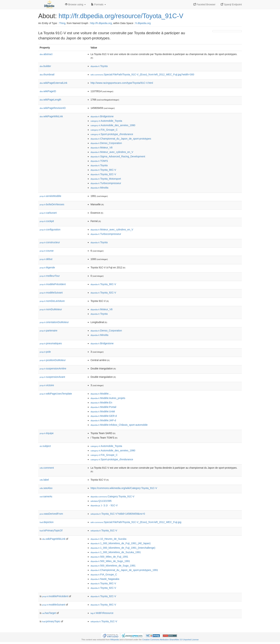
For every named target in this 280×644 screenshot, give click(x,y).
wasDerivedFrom (51, 514)
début (46, 259)
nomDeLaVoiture (52, 301)
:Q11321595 (101, 501)
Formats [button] (98, 4)
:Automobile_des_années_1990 (113, 125)
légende (47, 267)
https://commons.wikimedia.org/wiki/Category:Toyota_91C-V (124, 488)
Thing (62, 23)
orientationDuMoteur (54, 322)
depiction (47, 522)
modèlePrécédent (53, 284)
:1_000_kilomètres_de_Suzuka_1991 (116, 552)
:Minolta (99, 188)
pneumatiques (51, 343)
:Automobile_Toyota (106, 121)
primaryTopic (51, 621)
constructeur (50, 242)
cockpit (47, 221)
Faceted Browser (204, 4)
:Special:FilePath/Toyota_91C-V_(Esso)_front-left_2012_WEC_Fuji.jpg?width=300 (142, 74)
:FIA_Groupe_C (104, 130)
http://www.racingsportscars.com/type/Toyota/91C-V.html (122, 83)
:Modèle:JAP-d (103, 420)
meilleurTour (50, 276)
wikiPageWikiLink (51, 116)
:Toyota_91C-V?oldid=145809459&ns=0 (118, 514)
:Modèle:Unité (103, 411)
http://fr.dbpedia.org (101, 23)
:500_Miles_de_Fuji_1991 (109, 557)
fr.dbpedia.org (143, 23)
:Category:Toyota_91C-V (112, 496)
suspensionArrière (53, 369)
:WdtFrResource (102, 613)
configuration (50, 230)
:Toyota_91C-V (104, 530)
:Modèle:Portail (103, 407)
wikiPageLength (50, 100)
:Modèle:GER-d (104, 416)
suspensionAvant (52, 377)
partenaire (48, 331)
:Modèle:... (101, 394)
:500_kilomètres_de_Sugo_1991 (113, 566)
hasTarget (49, 613)
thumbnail (47, 74)
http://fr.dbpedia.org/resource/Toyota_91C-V (121, 16)
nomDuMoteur (51, 309)
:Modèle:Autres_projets (108, 398)
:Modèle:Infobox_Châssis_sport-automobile (119, 425)
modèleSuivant (51, 293)
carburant (48, 213)
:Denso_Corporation (106, 143)
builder (45, 66)
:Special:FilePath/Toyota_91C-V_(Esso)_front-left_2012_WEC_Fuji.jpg (136, 522)
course (47, 251)
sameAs (46, 496)
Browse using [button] (75, 4)
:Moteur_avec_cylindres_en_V (112, 152)
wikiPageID (48, 91)
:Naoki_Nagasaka (105, 579)
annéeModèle (50, 196)
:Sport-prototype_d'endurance (112, 134)
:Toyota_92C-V (103, 174)
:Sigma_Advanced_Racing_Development (118, 156)
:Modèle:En (101, 403)
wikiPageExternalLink (53, 83)
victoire (47, 385)
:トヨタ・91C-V (104, 505)
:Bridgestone (102, 116)
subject (45, 446)
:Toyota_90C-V (103, 170)
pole (45, 352)
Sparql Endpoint (231, 4)
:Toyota (99, 66)
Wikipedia (115, 640)
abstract (46, 54)
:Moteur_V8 (102, 148)
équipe (47, 433)
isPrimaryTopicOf (51, 530)
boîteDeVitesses (52, 204)
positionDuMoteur (53, 360)
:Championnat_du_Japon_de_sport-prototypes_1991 (124, 570)
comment (47, 468)
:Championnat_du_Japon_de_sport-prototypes (121, 139)
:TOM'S (99, 161)
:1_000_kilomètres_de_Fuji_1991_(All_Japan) (121, 543)
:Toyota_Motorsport (106, 179)
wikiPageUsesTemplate (56, 394)
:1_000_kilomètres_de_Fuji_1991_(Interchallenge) (123, 548)
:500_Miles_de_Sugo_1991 (110, 561)
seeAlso (46, 488)
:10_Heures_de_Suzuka (108, 539)
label (44, 480)
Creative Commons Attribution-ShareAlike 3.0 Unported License (170, 640)
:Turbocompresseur (106, 183)
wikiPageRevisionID (53, 108)
